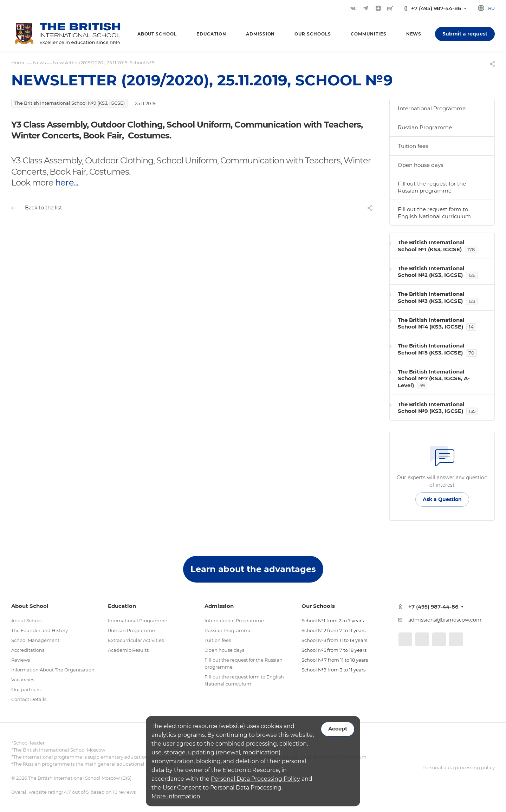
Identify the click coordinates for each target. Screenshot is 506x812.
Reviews (21, 660)
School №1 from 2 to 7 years (333, 621)
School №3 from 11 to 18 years (334, 640)
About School (27, 621)
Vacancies (23, 680)
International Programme (432, 108)
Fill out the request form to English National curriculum (434, 213)
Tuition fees (413, 146)
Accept (338, 729)
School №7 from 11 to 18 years (335, 660)
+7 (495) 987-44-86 (436, 8)
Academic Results (128, 650)
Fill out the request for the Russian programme (432, 187)
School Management (35, 640)
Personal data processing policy (459, 767)
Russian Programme (425, 127)
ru (491, 8)
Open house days (420, 165)
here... (66, 183)
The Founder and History (40, 630)
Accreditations (28, 650)
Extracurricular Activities (136, 640)
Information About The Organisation (53, 670)
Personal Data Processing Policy (255, 779)
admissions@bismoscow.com (445, 620)
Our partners (26, 689)
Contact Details (29, 699)
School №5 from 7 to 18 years (334, 650)
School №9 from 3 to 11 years (333, 670)
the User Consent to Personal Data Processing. (217, 788)
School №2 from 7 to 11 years (333, 630)
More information (176, 796)
